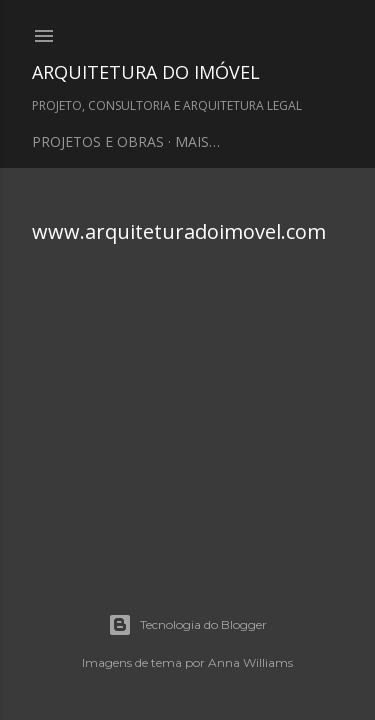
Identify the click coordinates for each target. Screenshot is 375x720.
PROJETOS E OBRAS (98, 141)
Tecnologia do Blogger (187, 625)
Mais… (197, 141)
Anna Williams (250, 662)
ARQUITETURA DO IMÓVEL (146, 72)
